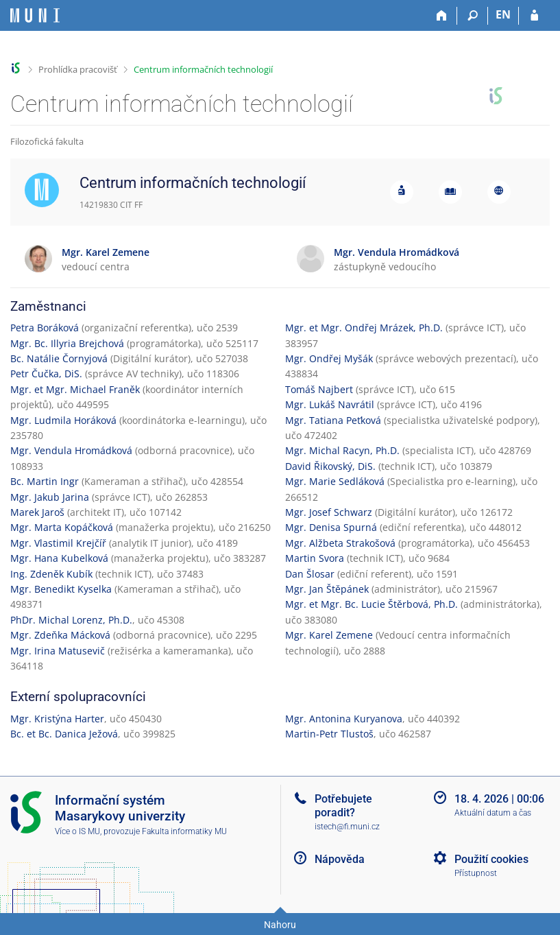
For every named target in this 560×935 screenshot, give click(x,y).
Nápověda (340, 859)
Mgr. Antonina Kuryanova (344, 719)
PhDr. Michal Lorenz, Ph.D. (71, 620)
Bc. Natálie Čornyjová (59, 358)
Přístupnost (476, 873)
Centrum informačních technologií (203, 69)
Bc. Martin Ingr (45, 481)
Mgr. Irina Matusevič (58, 651)
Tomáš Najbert (319, 389)
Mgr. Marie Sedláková (335, 481)
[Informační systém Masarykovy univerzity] (35, 15)
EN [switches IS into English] (503, 14)
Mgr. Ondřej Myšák (329, 358)
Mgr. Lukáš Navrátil (330, 404)
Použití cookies (491, 859)
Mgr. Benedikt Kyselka (61, 589)
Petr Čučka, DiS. (46, 374)
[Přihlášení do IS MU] (534, 16)
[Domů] (442, 16)
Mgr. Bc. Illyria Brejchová (67, 343)
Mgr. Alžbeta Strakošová (340, 543)
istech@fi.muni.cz (347, 827)
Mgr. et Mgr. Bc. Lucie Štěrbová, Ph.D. (372, 604)
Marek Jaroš (37, 512)
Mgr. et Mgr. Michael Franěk (75, 389)
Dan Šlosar (310, 574)
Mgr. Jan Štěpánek (327, 589)
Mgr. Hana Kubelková (59, 558)
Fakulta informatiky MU (184, 831)
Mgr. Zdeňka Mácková (60, 635)
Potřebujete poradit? (343, 805)
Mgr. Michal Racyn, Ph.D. (342, 450)
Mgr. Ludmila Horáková (63, 420)
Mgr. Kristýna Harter (57, 719)
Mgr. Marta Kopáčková (62, 527)
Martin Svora (315, 558)
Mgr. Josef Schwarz (329, 512)
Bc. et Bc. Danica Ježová (64, 734)
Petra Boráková (45, 328)
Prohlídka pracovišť (78, 69)
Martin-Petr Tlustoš (329, 734)
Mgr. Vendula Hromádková (71, 450)
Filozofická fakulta (47, 141)
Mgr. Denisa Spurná (331, 527)
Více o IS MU (77, 831)
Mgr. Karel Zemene (329, 635)
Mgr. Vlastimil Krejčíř (58, 543)
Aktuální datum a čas (493, 813)
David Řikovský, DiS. (330, 466)
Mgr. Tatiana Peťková (333, 420)
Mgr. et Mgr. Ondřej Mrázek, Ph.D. (364, 328)
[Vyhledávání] (473, 16)
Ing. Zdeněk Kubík (51, 574)
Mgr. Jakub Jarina (50, 497)
